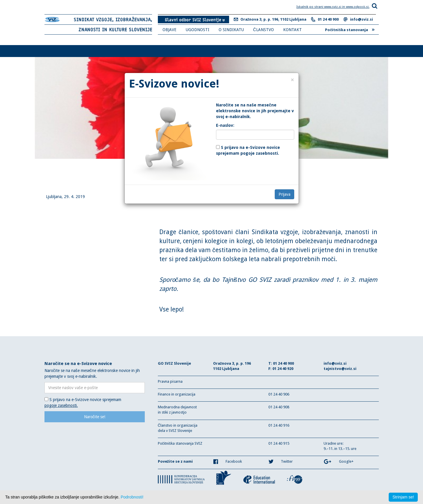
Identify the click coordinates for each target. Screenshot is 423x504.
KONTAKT (292, 30)
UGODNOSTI (198, 30)
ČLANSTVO (264, 30)
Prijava (284, 194)
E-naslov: (225, 125)
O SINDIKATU (231, 30)
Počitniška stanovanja (350, 29)
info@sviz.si (362, 19)
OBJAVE (169, 30)
